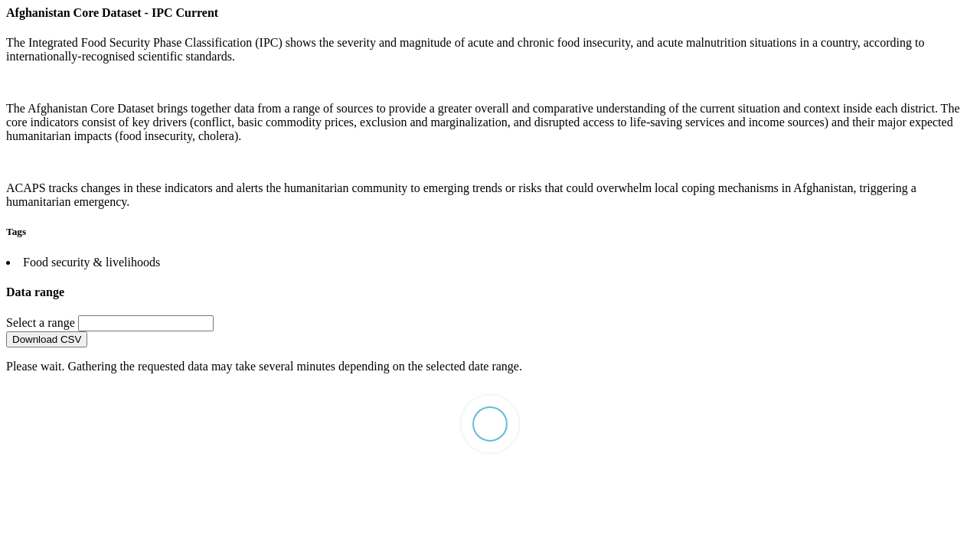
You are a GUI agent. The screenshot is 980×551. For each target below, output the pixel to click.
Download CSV (47, 339)
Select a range (42, 323)
